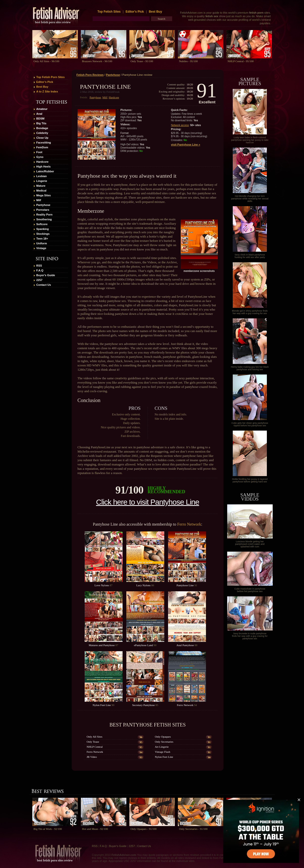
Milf (39, 200)
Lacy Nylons (143, 585)
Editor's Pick (135, 12)
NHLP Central (95, 747)
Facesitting (44, 143)
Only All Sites (95, 737)
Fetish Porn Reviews (90, 75)
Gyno (40, 157)
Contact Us (44, 285)
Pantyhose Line (185, 585)
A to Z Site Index (47, 91)
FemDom (42, 147)
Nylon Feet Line (102, 705)
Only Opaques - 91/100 (144, 829)
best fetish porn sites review (53, 22)
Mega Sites (44, 195)
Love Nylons (102, 585)
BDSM (40, 119)
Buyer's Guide (46, 275)
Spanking (43, 229)
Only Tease (93, 742)
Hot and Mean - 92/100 (95, 829)
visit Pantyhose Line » (186, 145)
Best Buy (155, 12)
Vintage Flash (163, 752)
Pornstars (43, 210)
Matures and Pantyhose (102, 645)
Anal (39, 114)
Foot (39, 152)
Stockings (43, 234)
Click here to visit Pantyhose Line (148, 502)
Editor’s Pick (45, 82)
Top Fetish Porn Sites (51, 77)
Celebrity (42, 133)
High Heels (44, 167)
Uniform (42, 243)
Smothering (44, 219)
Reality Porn (44, 215)
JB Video (92, 757)
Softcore (42, 224)
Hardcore (42, 162)
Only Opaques (163, 737)
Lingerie (42, 181)
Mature (41, 186)
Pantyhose (43, 205)
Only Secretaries (164, 742)
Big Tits (41, 123)
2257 (39, 280)
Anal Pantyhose (185, 645)
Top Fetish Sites (110, 12)
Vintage (41, 248)
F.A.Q (40, 270)
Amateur (42, 109)
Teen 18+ (42, 239)
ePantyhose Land (143, 645)
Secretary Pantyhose (144, 705)
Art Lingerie (162, 747)
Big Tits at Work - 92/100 (48, 829)
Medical (41, 191)
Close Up (42, 138)
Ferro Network (189, 524)
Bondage (42, 128)
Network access (180, 125)
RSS (39, 266)
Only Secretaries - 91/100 (193, 829)
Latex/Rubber (45, 171)
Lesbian (42, 176)
